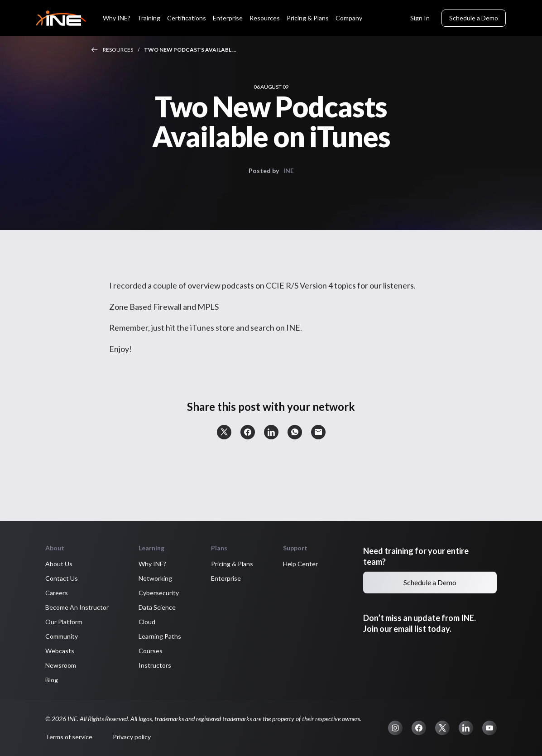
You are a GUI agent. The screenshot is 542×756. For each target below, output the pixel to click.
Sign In (420, 18)
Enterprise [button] (226, 578)
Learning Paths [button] (160, 636)
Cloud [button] (147, 622)
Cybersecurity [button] (159, 593)
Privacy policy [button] (132, 737)
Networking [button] (155, 578)
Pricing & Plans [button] (232, 564)
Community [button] (62, 636)
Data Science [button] (157, 607)
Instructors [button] (155, 665)
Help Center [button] (300, 564)
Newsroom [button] (61, 665)
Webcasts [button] (60, 651)
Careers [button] (57, 593)
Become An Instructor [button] (77, 607)
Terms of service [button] (69, 737)
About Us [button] (59, 564)
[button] (224, 432)
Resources (118, 50)
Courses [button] (151, 651)
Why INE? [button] (152, 564)
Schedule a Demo (474, 18)
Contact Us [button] (62, 578)
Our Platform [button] (64, 622)
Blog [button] (52, 680)
